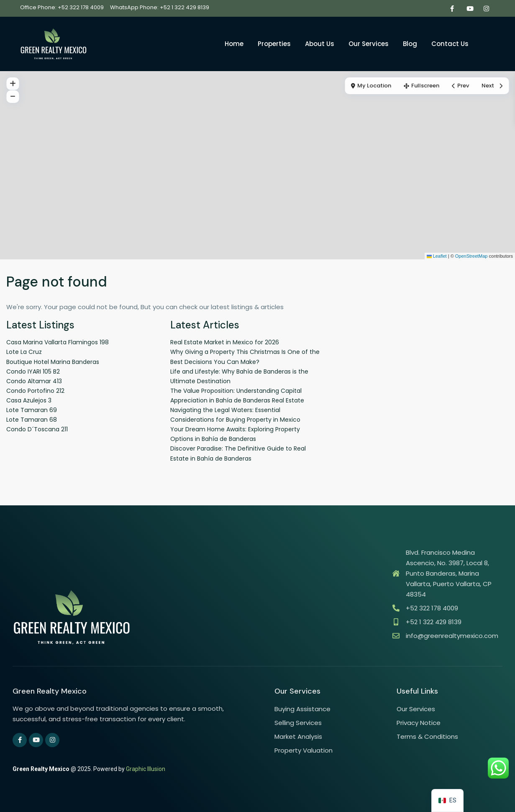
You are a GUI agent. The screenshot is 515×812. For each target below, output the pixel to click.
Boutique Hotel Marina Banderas (53, 362)
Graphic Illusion (146, 769)
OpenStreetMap (471, 256)
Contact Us (450, 44)
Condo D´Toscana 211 (37, 429)
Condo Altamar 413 (34, 381)
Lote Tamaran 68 (32, 420)
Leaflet (437, 256)
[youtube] (469, 8)
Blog (410, 44)
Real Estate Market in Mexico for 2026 (225, 342)
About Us (320, 44)
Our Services (369, 44)
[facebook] (452, 8)
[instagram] (486, 8)
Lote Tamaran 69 (32, 410)
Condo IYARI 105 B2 (33, 371)
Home (234, 44)
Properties (274, 44)
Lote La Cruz (24, 352)
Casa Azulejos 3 (29, 400)
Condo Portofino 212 (35, 391)
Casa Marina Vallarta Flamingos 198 (58, 342)
